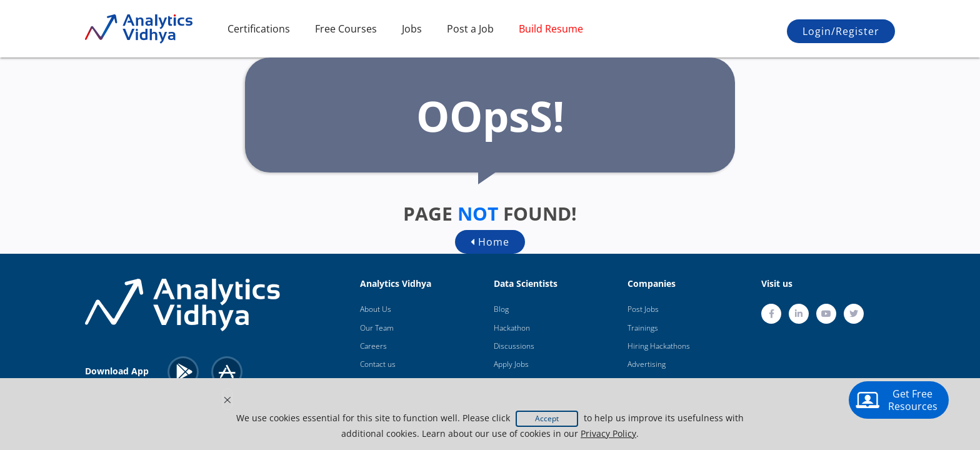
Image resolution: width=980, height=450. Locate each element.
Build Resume (551, 29)
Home (490, 242)
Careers (373, 346)
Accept (547, 418)
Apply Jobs (511, 364)
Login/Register (841, 31)
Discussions (514, 346)
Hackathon (512, 328)
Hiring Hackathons (659, 346)
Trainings (643, 328)
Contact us (378, 364)
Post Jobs (643, 309)
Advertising (647, 364)
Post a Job (470, 29)
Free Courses (346, 29)
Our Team (377, 328)
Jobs (412, 29)
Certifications (259, 29)
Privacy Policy (608, 433)
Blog (501, 309)
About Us (376, 309)
